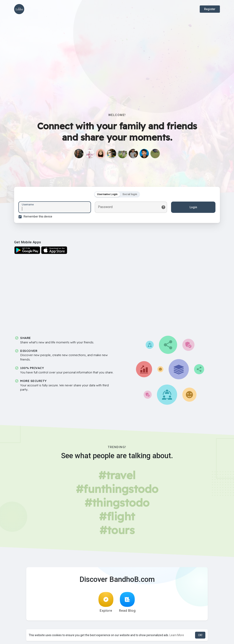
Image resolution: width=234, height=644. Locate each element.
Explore (106, 603)
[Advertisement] (117, 67)
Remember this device (39, 217)
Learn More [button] (177, 635)
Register (210, 9)
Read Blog (127, 603)
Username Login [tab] (107, 195)
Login (193, 208)
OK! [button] (200, 635)
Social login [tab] (130, 195)
